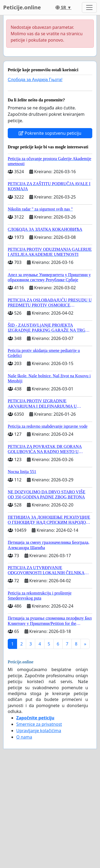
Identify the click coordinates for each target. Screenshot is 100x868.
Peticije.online (22, 7)
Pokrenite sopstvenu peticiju (50, 133)
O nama (24, 737)
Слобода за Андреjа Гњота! (35, 80)
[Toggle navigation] (89, 7)
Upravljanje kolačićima (39, 731)
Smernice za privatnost (39, 724)
